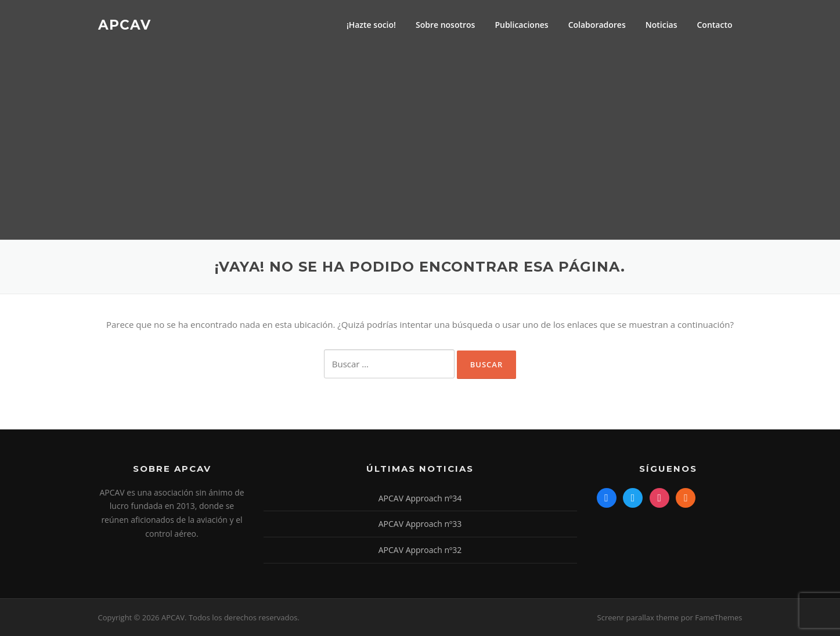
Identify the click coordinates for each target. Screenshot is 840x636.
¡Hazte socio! (371, 25)
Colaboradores (597, 25)
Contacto (714, 25)
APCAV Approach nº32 (420, 550)
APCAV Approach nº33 (420, 524)
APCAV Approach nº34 (420, 498)
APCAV (125, 24)
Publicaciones (521, 25)
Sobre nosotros (445, 25)
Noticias (661, 25)
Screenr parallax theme (638, 617)
